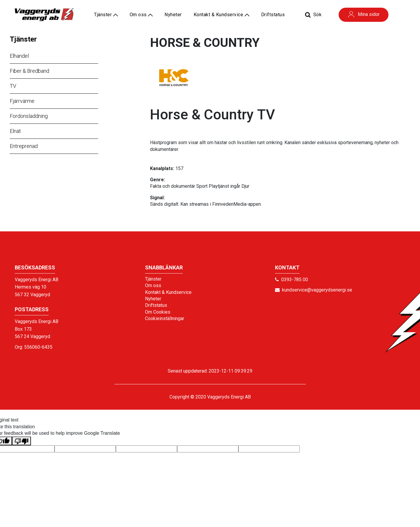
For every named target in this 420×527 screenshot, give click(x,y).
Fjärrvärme (22, 101)
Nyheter (173, 15)
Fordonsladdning (29, 116)
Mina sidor (364, 14)
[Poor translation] (22, 441)
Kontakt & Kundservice (221, 15)
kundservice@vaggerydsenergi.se (317, 290)
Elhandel (19, 56)
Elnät (15, 131)
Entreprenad (24, 146)
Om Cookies (158, 312)
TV (13, 86)
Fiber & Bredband (29, 71)
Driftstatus (273, 15)
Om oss (141, 15)
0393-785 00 (295, 280)
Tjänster (23, 39)
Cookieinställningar (165, 318)
